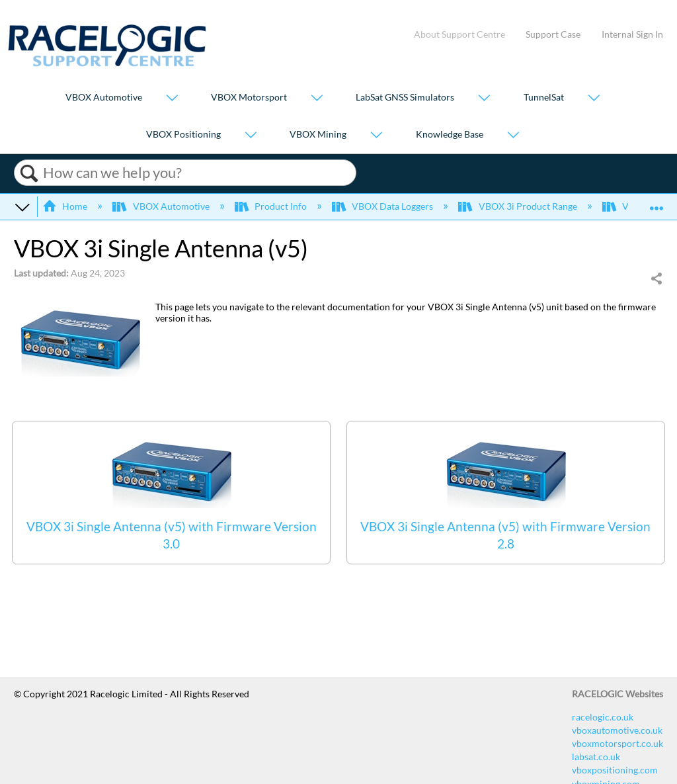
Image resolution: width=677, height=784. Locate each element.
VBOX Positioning (183, 134)
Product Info (272, 206)
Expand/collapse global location (657, 202)
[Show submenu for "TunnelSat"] (594, 99)
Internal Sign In (632, 34)
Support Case (553, 34)
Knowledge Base (450, 134)
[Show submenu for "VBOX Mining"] (376, 135)
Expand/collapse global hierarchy (22, 206)
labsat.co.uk (596, 757)
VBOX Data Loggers (383, 206)
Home (66, 206)
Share (656, 279)
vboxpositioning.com (615, 770)
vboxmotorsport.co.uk (617, 743)
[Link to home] (107, 63)
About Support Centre (459, 34)
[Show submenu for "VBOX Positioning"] (251, 135)
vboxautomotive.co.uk (617, 730)
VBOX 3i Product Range (518, 206)
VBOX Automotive (104, 98)
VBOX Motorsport (249, 98)
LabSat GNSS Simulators (405, 98)
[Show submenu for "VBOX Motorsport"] (317, 99)
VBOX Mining (318, 134)
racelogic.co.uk (603, 717)
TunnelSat (544, 98)
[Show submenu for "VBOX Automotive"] (172, 99)
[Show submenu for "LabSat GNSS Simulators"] (484, 99)
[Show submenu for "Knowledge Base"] (513, 135)
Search (29, 173)
